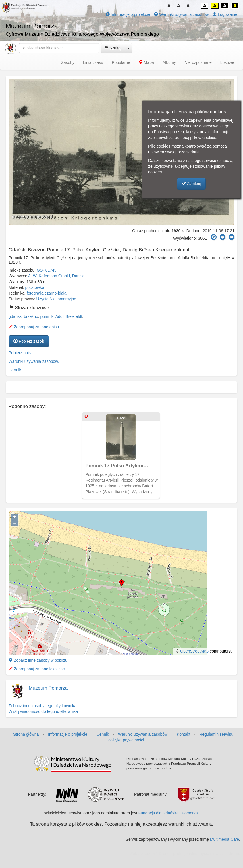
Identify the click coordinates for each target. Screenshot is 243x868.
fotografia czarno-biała (47, 293)
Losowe (227, 62)
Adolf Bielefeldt (69, 316)
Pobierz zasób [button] (29, 341)
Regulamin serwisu (216, 734)
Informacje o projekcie (128, 14)
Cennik (15, 370)
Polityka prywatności (126, 740)
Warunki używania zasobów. (34, 361)
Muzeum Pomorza (48, 688)
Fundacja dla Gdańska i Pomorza (168, 813)
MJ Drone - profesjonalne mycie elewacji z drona (196, 854)
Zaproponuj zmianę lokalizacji (38, 669)
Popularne (121, 62)
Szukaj (113, 48)
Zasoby (68, 62)
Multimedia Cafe (224, 839)
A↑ (189, 6)
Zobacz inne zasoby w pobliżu (38, 660)
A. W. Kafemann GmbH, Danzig (56, 276)
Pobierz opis (20, 353)
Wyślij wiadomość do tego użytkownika (43, 711)
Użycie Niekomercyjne (56, 299)
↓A (168, 6)
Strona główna (26, 734)
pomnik (47, 316)
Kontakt (183, 734)
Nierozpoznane (198, 62)
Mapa (146, 62)
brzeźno (31, 316)
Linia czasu (93, 62)
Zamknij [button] (191, 184)
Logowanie (225, 14)
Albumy (169, 62)
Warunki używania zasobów (181, 14)
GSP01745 (47, 270)
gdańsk (15, 316)
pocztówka (35, 287)
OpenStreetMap (194, 651)
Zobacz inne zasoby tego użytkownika (43, 706)
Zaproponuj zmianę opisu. (34, 327)
